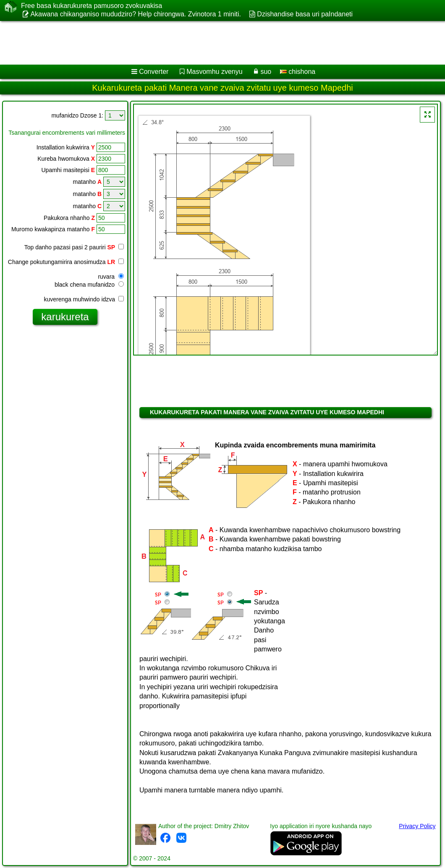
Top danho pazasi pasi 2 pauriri (74, 247)
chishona (298, 72)
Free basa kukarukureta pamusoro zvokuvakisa (92, 6)
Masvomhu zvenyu (214, 72)
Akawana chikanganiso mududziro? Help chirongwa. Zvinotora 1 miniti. (136, 14)
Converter (154, 72)
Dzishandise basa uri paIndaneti (305, 14)
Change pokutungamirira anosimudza (66, 262)
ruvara (111, 277)
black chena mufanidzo (89, 285)
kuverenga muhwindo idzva (84, 299)
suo (266, 72)
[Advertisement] (214, 43)
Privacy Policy (417, 826)
